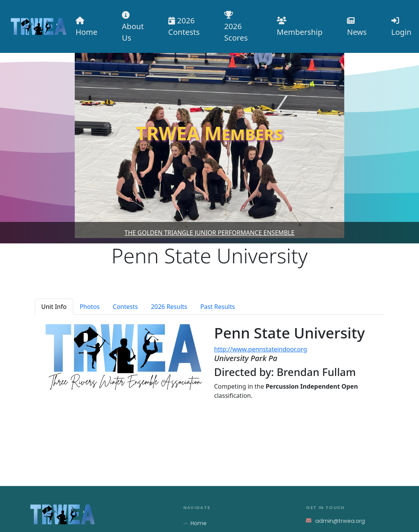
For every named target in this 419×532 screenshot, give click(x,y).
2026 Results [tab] (169, 307)
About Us (133, 27)
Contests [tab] (125, 307)
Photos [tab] (90, 307)
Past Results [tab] (218, 307)
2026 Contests (184, 26)
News (357, 27)
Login (401, 27)
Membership (300, 27)
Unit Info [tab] (54, 307)
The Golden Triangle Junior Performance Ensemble (210, 233)
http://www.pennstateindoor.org (261, 349)
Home (86, 27)
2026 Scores (236, 27)
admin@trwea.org (340, 521)
